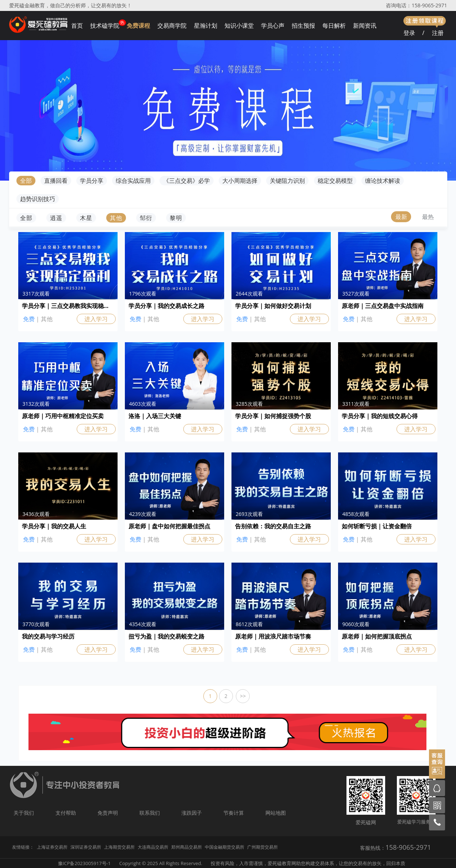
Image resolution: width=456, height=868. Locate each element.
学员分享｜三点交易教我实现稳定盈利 (68, 306)
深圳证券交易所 (86, 847)
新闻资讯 (365, 26)
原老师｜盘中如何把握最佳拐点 (169, 526)
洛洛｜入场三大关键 (155, 416)
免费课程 (138, 26)
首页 (77, 26)
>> (243, 696)
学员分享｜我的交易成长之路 (166, 306)
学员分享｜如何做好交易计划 (273, 306)
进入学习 (96, 319)
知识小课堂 (239, 26)
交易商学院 (172, 26)
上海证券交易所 (52, 847)
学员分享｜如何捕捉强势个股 (273, 416)
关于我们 (24, 813)
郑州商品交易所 (187, 847)
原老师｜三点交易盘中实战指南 (383, 306)
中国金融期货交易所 (225, 847)
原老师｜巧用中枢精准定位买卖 (63, 416)
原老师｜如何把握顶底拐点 (377, 636)
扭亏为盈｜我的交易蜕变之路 (166, 636)
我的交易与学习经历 (48, 636)
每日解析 (334, 26)
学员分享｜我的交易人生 (54, 526)
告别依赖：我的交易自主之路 (273, 526)
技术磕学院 (105, 26)
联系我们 (150, 813)
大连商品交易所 (153, 847)
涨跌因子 (192, 813)
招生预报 (303, 26)
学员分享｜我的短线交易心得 (380, 416)
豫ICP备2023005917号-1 (85, 863)
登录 (409, 33)
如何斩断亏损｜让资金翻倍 (377, 526)
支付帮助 (66, 813)
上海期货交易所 (119, 847)
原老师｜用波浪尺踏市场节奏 (273, 636)
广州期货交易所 (263, 847)
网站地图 (276, 813)
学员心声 (273, 26)
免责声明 (108, 813)
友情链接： (23, 847)
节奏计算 (234, 813)
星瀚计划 (206, 26)
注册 (438, 33)
